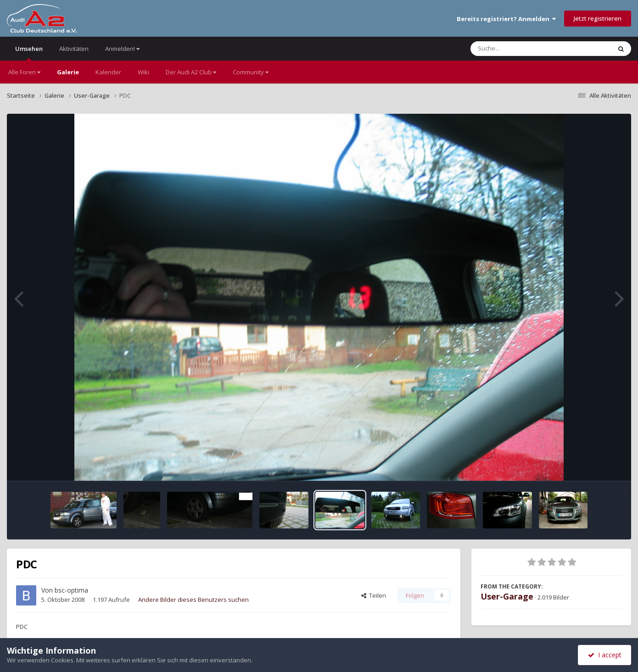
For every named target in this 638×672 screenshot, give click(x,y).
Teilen (374, 595)
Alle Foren (24, 72)
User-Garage (507, 596)
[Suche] (522, 49)
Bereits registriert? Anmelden (506, 19)
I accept (605, 655)
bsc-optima (71, 590)
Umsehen (29, 53)
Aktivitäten (74, 49)
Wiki (143, 72)
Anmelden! (122, 49)
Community (251, 72)
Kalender (108, 72)
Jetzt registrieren (598, 18)
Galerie (68, 72)
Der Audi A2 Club (191, 72)
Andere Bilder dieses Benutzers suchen (193, 600)
